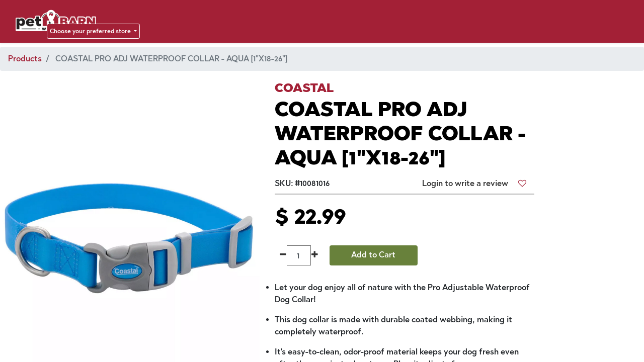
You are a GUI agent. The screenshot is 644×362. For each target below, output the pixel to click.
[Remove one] (283, 255)
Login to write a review (465, 183)
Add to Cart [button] (373, 255)
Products (25, 59)
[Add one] (315, 255)
